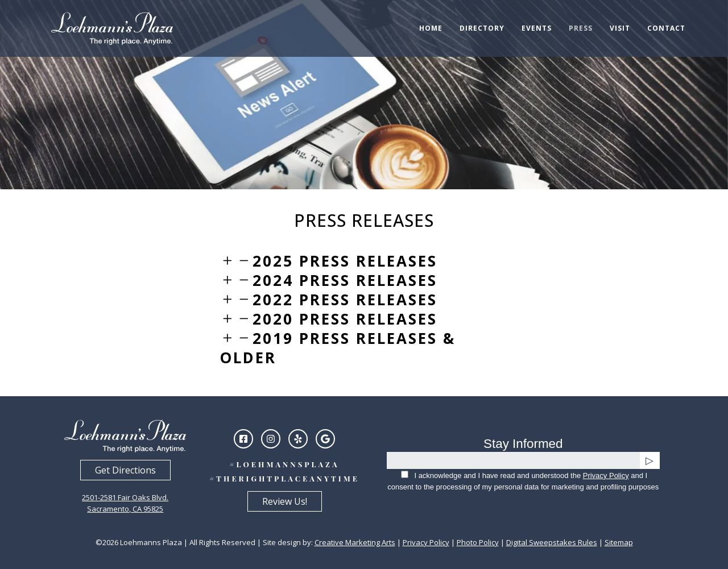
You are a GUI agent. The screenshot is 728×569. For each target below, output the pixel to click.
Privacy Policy (606, 475)
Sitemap (619, 542)
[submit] (650, 460)
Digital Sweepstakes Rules (552, 542)
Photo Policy (478, 542)
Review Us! (285, 501)
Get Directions (125, 470)
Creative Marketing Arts (355, 542)
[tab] (364, 261)
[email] (513, 460)
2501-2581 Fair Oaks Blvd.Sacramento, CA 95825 (125, 503)
